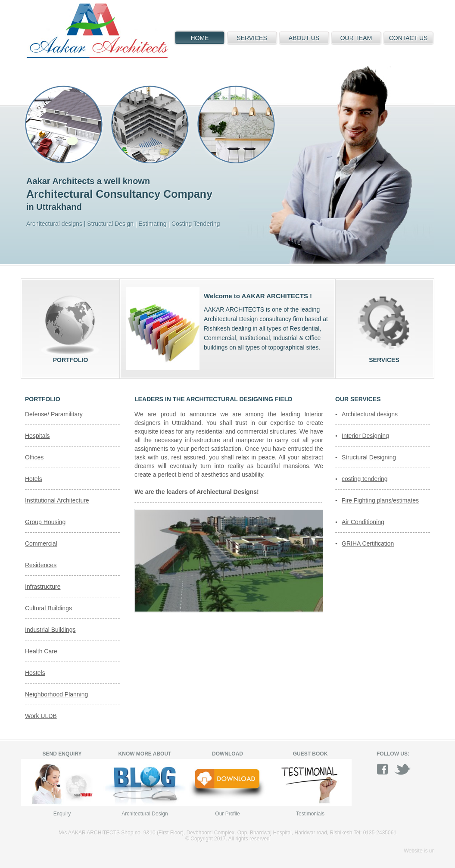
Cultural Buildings (48, 608)
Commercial (41, 543)
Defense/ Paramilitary (54, 414)
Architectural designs (370, 414)
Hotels (34, 479)
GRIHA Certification (368, 543)
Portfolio (70, 325)
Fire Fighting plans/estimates (380, 500)
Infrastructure (43, 587)
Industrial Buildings (50, 630)
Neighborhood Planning (56, 694)
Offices (34, 457)
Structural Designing (369, 457)
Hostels (35, 673)
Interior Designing (365, 436)
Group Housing (45, 522)
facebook (385, 769)
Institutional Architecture (57, 500)
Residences (41, 565)
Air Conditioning (363, 522)
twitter (402, 769)
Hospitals (37, 436)
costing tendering (365, 479)
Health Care (41, 651)
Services (384, 325)
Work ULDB (41, 716)
